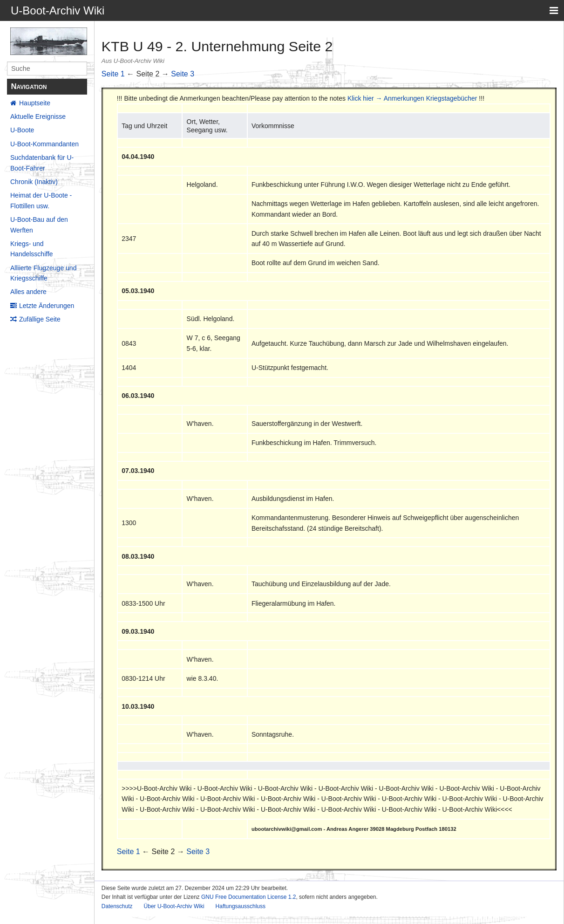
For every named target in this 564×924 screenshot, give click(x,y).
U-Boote (22, 130)
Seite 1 (113, 74)
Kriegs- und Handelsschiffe (32, 249)
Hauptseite (35, 103)
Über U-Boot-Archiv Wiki (174, 906)
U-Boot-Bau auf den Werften (39, 225)
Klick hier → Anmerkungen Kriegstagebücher (412, 98)
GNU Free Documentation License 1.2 (248, 897)
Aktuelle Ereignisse (38, 116)
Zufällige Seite (40, 319)
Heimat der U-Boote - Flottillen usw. (41, 200)
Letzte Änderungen (47, 306)
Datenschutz (117, 906)
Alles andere (28, 292)
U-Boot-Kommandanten (44, 144)
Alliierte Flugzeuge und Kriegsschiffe (43, 273)
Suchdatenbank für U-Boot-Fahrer (42, 163)
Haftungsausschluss (241, 906)
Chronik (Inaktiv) (34, 182)
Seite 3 (183, 74)
